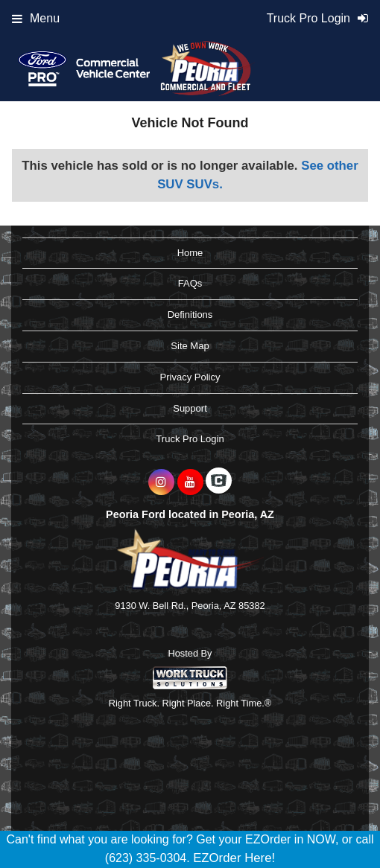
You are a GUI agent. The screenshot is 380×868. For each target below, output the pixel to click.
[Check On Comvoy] (219, 482)
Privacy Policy (190, 377)
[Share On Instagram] (161, 482)
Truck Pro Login (190, 439)
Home (190, 253)
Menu (36, 18)
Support (190, 408)
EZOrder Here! (234, 858)
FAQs (190, 283)
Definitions (190, 315)
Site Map (190, 346)
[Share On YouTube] (190, 482)
